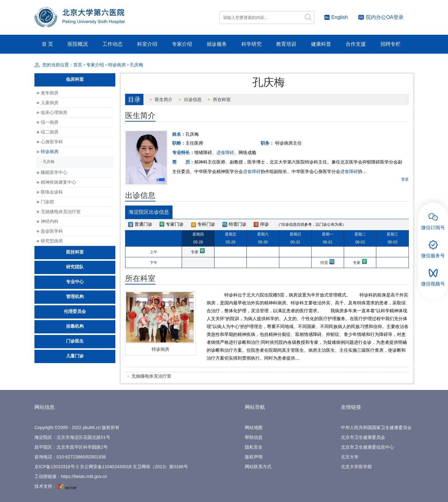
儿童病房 (50, 103)
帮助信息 (254, 437)
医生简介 (164, 99)
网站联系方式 (258, 467)
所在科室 (222, 99)
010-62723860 (71, 457)
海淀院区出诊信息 (149, 212)
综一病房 (50, 122)
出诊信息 (193, 99)
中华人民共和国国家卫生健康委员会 (376, 427)
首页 (78, 65)
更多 (405, 179)
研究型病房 (52, 241)
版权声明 (254, 457)
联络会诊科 (52, 192)
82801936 (96, 457)
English (336, 17)
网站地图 (254, 427)
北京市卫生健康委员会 (363, 437)
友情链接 (351, 407)
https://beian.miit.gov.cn (84, 476)
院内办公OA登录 (381, 17)
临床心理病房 (54, 112)
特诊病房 (160, 349)
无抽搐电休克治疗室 (151, 376)
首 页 (47, 44)
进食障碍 (225, 152)
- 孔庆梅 (48, 162)
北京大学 (350, 457)
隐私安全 (254, 447)
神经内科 (50, 221)
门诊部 (47, 202)
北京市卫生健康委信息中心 (367, 447)
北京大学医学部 (356, 467)
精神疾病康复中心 (58, 182)
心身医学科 (52, 142)
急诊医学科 (52, 231)
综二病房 (50, 132)
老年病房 (50, 93)
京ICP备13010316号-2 (57, 467)
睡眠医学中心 (54, 172)
